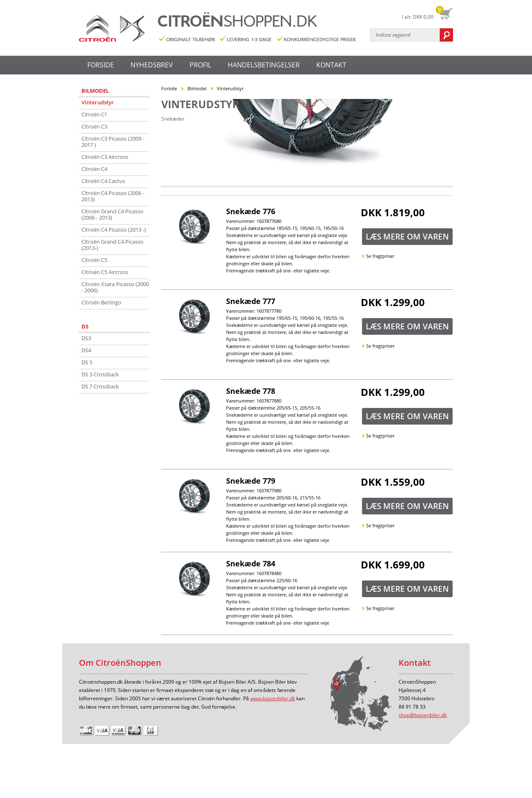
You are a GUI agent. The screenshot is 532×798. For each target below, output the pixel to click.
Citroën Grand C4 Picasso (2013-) (112, 245)
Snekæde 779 (251, 481)
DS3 (86, 338)
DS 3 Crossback (100, 374)
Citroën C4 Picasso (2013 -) (114, 230)
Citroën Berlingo (101, 302)
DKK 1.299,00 (393, 303)
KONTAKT (331, 65)
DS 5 (87, 362)
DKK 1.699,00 (393, 566)
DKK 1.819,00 (393, 213)
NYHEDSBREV (152, 65)
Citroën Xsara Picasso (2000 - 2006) (115, 287)
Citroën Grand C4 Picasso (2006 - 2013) (112, 214)
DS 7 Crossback (100, 386)
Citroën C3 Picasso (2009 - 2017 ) (113, 142)
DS (85, 327)
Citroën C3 (94, 126)
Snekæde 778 (251, 391)
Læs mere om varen (407, 237)
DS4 (86, 350)
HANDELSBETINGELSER (264, 65)
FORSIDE (101, 65)
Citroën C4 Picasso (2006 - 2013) (113, 196)
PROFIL (200, 65)
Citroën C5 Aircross (105, 272)
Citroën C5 (94, 260)
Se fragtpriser (380, 256)
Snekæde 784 (251, 563)
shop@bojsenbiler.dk (423, 715)
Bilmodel (95, 91)
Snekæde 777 (251, 301)
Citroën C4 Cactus (103, 181)
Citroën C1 (94, 114)
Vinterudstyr (98, 102)
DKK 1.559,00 (393, 483)
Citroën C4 (94, 169)
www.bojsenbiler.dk (273, 698)
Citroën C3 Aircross (105, 157)
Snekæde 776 (251, 211)
